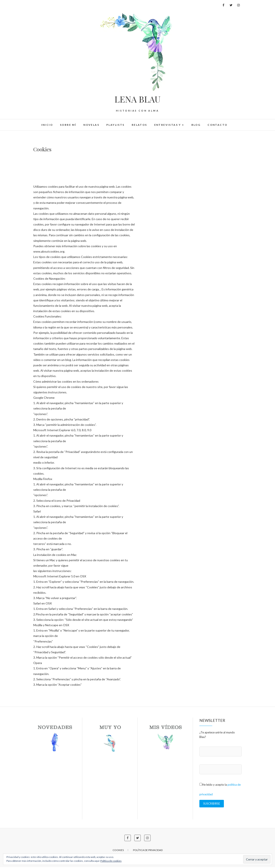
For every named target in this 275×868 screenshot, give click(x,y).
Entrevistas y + (169, 125)
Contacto (217, 125)
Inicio (47, 125)
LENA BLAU (137, 99)
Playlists (115, 125)
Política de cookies (111, 861)
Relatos (139, 125)
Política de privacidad (148, 851)
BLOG (196, 125)
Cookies (118, 851)
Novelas (91, 125)
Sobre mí (68, 125)
